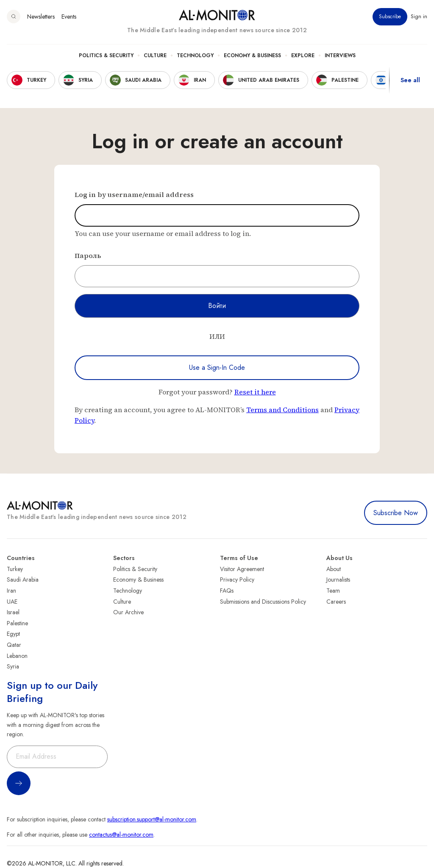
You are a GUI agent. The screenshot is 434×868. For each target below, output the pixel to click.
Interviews (340, 55)
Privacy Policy (237, 580)
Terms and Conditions (282, 410)
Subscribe (390, 17)
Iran (11, 591)
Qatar (14, 645)
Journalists (338, 580)
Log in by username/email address (134, 194)
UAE (12, 602)
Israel (13, 612)
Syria (13, 666)
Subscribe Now (396, 513)
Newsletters (41, 17)
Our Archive (128, 612)
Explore (303, 55)
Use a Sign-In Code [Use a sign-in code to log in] (217, 367)
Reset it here (255, 392)
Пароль (88, 255)
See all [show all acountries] (410, 80)
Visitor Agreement (242, 569)
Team (333, 591)
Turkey (15, 569)
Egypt (13, 634)
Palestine (17, 623)
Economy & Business (252, 55)
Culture (155, 55)
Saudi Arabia (23, 580)
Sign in (419, 17)
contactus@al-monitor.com (121, 835)
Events (69, 17)
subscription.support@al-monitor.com (152, 819)
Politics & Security (106, 55)
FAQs (227, 591)
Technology (195, 55)
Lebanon (17, 656)
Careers (336, 602)
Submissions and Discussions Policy (263, 602)
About (334, 569)
